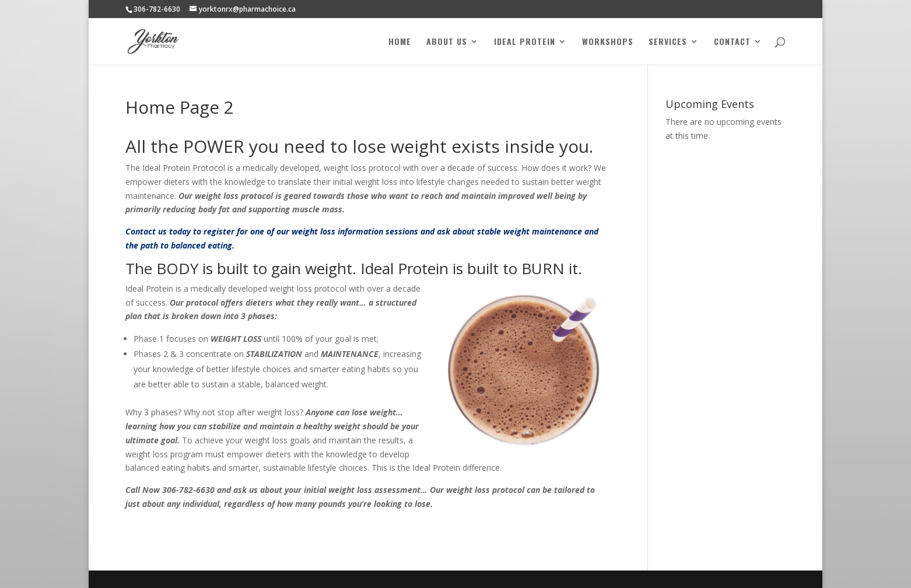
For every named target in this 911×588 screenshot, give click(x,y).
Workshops (608, 42)
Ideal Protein (525, 42)
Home (400, 42)
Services (668, 42)
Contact (732, 42)
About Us (447, 42)
